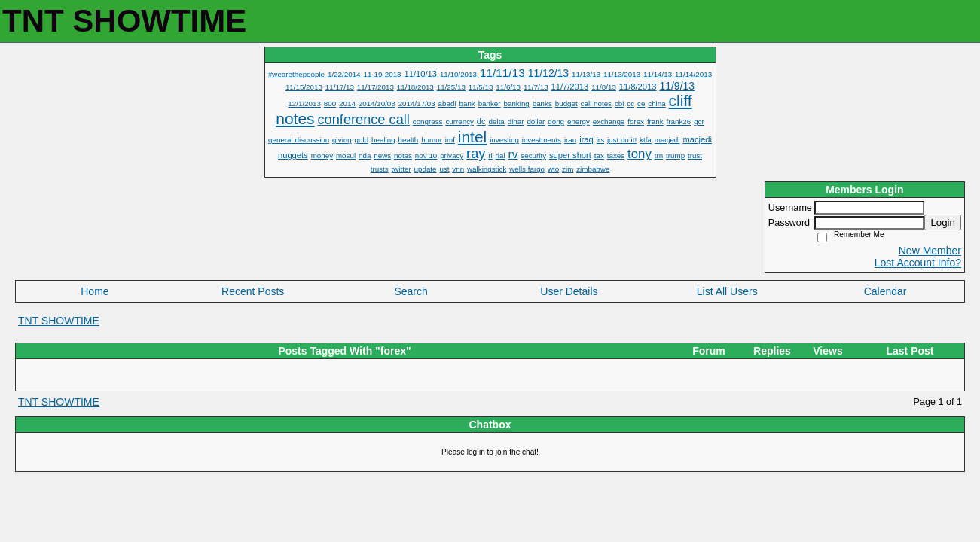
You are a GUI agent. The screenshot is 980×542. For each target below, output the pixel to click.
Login (943, 222)
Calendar (885, 291)
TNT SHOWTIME (59, 321)
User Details (569, 291)
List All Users (727, 291)
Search (411, 291)
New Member (930, 251)
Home (95, 291)
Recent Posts (253, 291)
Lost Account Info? (918, 263)
